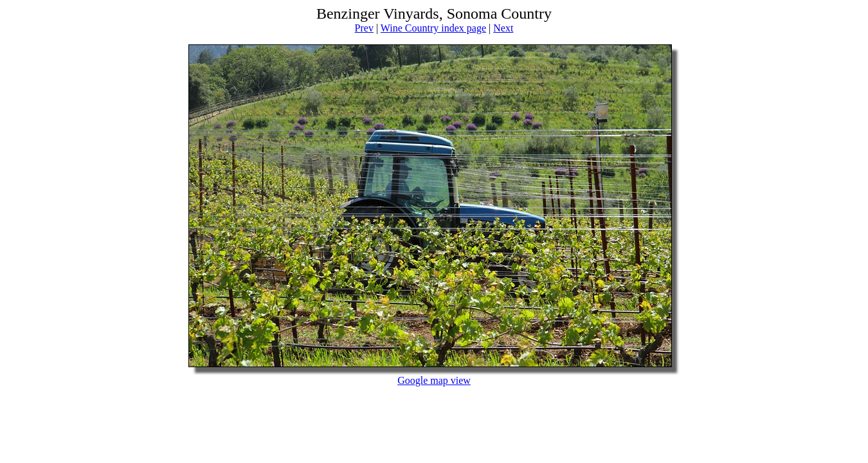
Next (503, 28)
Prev (364, 28)
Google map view (434, 380)
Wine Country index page (433, 28)
